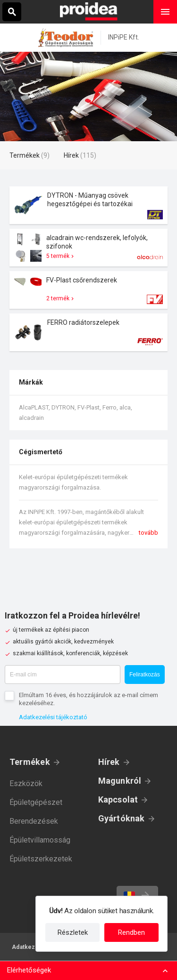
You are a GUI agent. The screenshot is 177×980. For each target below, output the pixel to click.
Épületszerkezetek (41, 859)
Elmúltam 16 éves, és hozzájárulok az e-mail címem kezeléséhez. (88, 699)
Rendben (131, 932)
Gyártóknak (122, 818)
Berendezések (34, 821)
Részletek (73, 932)
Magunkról (120, 781)
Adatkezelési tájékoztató (53, 717)
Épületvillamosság (40, 840)
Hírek (109, 762)
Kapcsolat (118, 799)
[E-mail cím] (63, 675)
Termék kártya (88, 205)
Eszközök (26, 783)
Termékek (30, 762)
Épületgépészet (36, 802)
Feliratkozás (145, 675)
